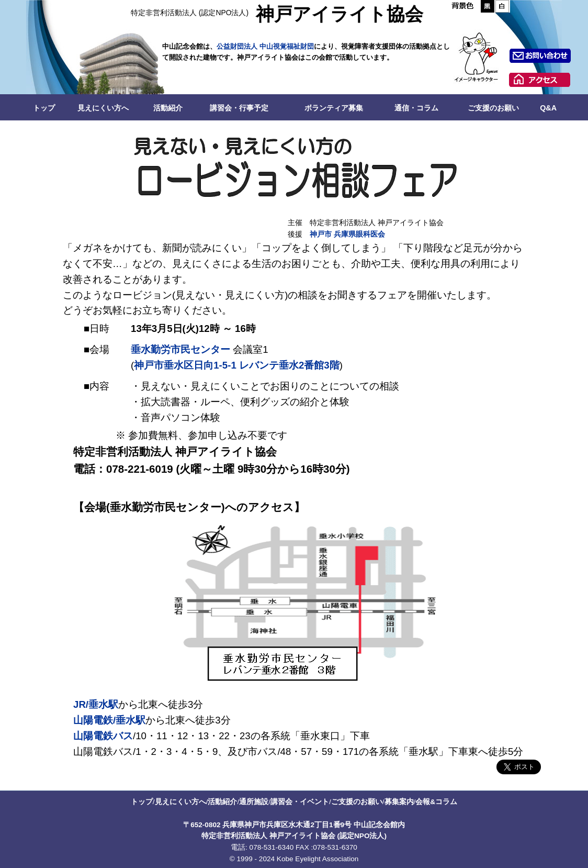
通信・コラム (416, 108)
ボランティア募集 (334, 108)
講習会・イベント (300, 802)
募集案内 (399, 802)
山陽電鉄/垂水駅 (109, 720)
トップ (44, 108)
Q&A (548, 108)
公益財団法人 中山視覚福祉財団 (265, 46)
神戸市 (321, 234)
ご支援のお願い (493, 108)
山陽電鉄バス (103, 736)
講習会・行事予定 (239, 108)
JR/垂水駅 (96, 704)
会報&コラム (436, 802)
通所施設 (254, 802)
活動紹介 (168, 108)
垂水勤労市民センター (180, 349)
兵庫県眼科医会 (359, 234)
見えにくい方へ (103, 108)
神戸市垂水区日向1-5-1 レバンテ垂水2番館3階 (237, 365)
